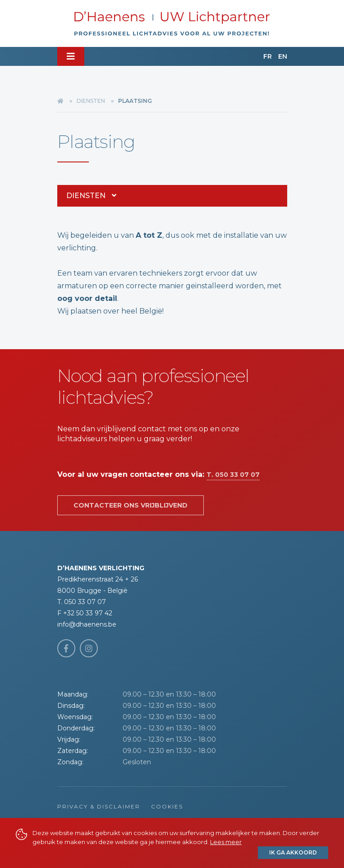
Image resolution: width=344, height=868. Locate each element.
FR (268, 56)
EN (283, 56)
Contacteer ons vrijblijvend (131, 505)
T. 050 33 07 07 (233, 475)
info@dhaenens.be (87, 624)
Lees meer (226, 842)
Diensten (91, 101)
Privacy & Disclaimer (99, 806)
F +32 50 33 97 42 (85, 613)
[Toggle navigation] (71, 56)
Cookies (167, 806)
